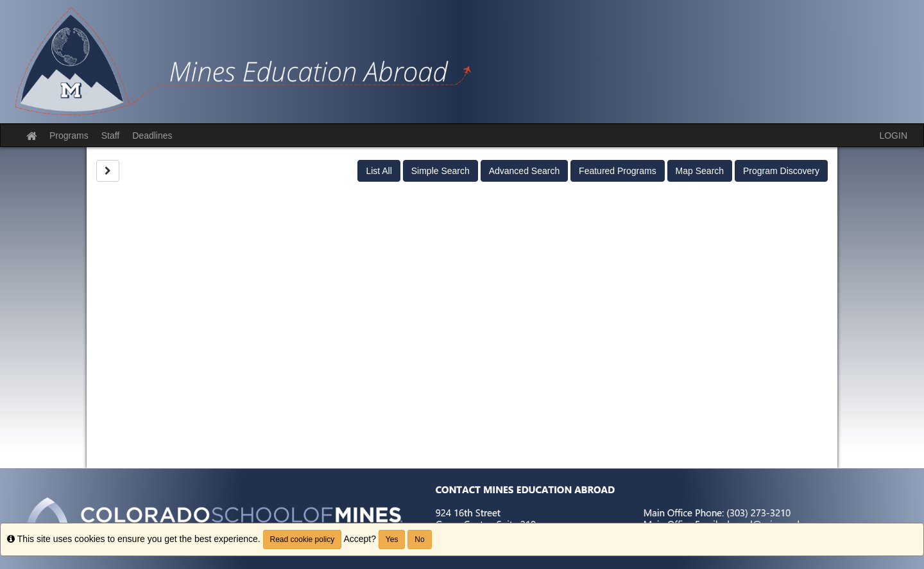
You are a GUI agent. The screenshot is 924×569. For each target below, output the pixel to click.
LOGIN (893, 136)
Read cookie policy (303, 539)
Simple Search (441, 171)
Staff (111, 136)
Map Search (700, 171)
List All (379, 171)
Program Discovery (781, 171)
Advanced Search (525, 171)
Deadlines (152, 136)
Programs (69, 136)
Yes (392, 539)
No (419, 539)
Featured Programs (618, 171)
